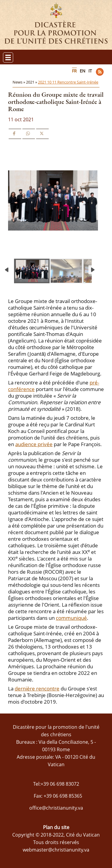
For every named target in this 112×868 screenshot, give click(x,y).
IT (90, 71)
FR (74, 71)
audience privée (34, 444)
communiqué (71, 618)
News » (19, 82)
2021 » (32, 82)
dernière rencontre (37, 689)
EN (83, 71)
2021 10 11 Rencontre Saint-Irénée (68, 82)
